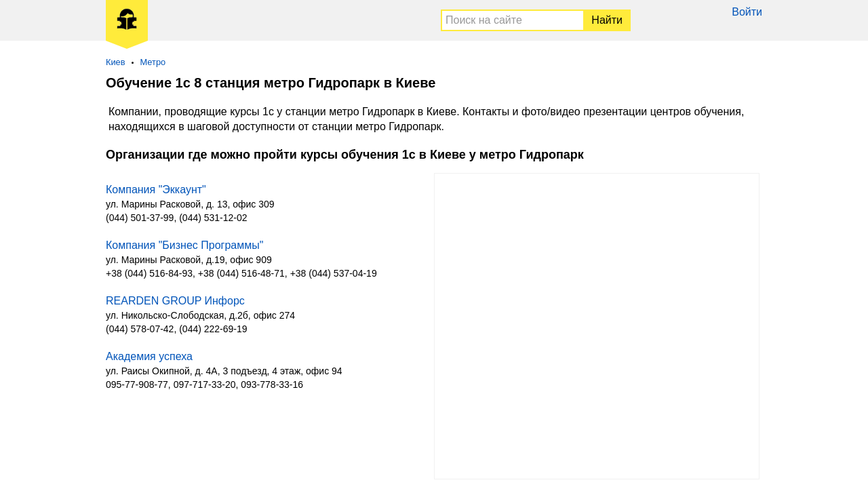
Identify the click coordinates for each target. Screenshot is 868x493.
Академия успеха (149, 356)
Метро (153, 62)
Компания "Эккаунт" (156, 190)
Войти (747, 12)
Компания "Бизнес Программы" (184, 245)
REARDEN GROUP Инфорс (175, 301)
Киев (116, 62)
